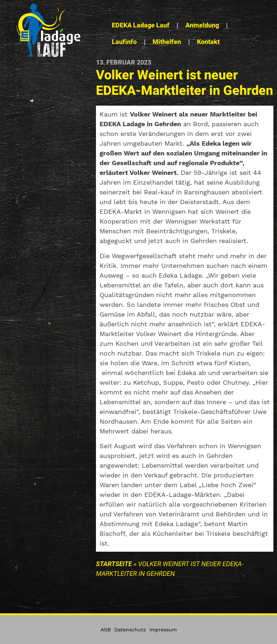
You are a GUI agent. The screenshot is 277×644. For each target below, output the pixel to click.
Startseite (114, 564)
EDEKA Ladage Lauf (141, 25)
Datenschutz (130, 630)
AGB (106, 630)
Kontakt (208, 42)
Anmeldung (202, 25)
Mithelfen (167, 42)
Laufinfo (124, 42)
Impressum (163, 630)
